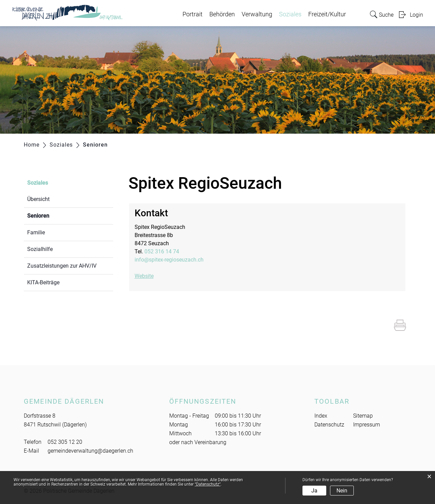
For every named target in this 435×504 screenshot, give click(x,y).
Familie (36, 232)
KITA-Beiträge (43, 282)
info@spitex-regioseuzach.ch (169, 260)
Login (416, 15)
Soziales (290, 14)
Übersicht (38, 199)
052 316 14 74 (162, 251)
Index (321, 416)
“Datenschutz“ (208, 484)
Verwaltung (257, 14)
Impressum (367, 425)
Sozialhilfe (40, 249)
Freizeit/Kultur (327, 14)
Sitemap (363, 416)
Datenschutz (329, 425)
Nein (342, 491)
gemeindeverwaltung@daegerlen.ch (90, 451)
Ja (314, 491)
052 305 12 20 (65, 442)
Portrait (193, 14)
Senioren (54, 215)
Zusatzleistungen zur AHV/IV (62, 266)
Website (147, 276)
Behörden (222, 14)
